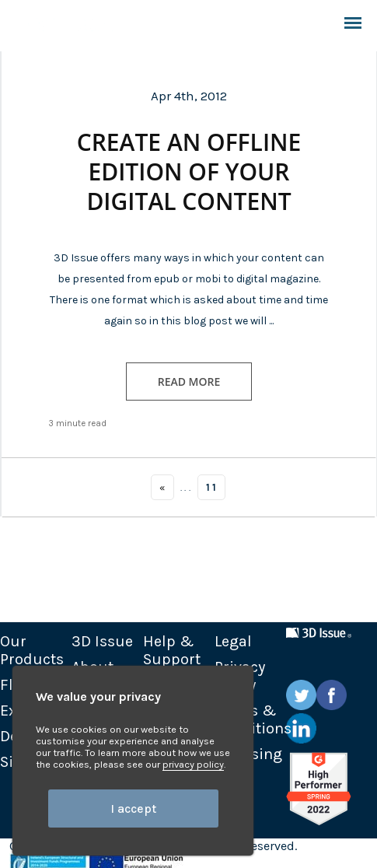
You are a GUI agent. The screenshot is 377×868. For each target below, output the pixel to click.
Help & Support (172, 650)
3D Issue (102, 641)
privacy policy (193, 764)
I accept (133, 808)
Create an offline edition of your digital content (189, 172)
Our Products (32, 650)
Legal (233, 641)
